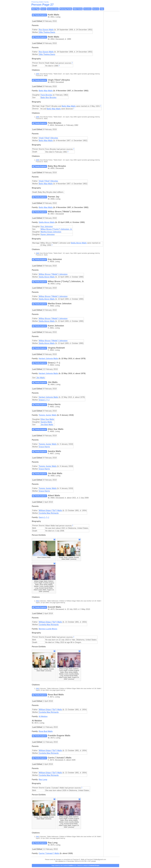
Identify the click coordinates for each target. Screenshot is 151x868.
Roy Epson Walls (46, 30)
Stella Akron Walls (47, 222)
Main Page (36, 9)
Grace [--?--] (44, 400)
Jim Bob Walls (47, 425)
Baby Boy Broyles (49, 98)
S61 (38, 601)
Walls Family (78, 9)
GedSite (71, 866)
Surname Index (53, 9)
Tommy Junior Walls (48, 415)
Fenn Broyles (46, 95)
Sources (96, 9)
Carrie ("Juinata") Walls (49, 853)
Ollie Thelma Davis (47, 32)
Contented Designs (94, 866)
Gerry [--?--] (44, 517)
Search (43, 9)
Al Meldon (43, 716)
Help (102, 9)
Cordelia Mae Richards (49, 513)
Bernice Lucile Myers (48, 629)
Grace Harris (44, 447)
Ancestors (87, 9)
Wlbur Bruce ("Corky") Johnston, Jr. (56, 229)
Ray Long (43, 780)
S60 (38, 74)
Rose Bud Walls (46, 731)
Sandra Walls (46, 422)
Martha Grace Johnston (51, 232)
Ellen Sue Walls (47, 419)
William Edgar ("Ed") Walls (50, 510)
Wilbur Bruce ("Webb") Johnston (53, 274)
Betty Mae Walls (46, 91)
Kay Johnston (47, 227)
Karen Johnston (48, 234)
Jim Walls (41, 378)
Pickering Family (66, 9)
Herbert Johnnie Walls (48, 359)
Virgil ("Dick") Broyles (48, 138)
